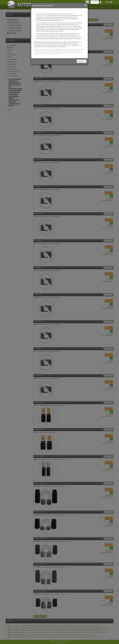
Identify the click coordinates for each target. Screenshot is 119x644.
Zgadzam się (82, 61)
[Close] (86, 5)
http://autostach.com (41, 16)
